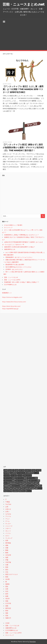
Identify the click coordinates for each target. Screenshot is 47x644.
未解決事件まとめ (10, 249)
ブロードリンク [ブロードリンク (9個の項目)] (27, 475)
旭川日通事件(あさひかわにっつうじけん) (18, 267)
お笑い (7, 511)
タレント (8, 531)
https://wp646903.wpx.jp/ (10, 309)
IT (6, 499)
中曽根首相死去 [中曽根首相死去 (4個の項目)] (13, 483)
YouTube (8, 504)
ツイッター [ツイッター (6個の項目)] (14, 475)
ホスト (7, 536)
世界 (7, 541)
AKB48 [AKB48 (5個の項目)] (6, 470)
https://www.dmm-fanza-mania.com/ (14, 302)
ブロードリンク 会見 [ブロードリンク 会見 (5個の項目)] (9, 478)
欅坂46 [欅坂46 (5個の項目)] (40, 486)
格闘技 (7, 584)
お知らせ (8, 509)
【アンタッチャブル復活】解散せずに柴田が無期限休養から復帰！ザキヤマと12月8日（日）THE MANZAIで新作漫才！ (23, 147)
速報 (7, 606)
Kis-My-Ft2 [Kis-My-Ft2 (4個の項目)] (28, 470)
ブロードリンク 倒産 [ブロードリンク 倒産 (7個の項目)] (21, 478)
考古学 (7, 599)
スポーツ (8, 528)
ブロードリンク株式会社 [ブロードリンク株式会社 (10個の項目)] (22, 481)
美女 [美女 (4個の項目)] (5, 491)
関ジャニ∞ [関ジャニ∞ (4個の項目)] (29, 491)
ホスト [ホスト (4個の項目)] (6, 483)
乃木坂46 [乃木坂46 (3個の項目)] (20, 483)
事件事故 (8, 543)
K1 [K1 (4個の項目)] (13, 470)
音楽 (7, 615)
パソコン (8, 533)
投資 (7, 567)
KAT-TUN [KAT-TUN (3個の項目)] (22, 470)
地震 (7, 557)
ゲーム (7, 521)
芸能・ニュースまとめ (11, 277)
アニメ (7, 519)
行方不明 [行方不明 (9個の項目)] (10, 491)
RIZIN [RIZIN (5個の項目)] (34, 470)
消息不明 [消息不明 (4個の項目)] (6, 488)
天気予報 (8, 562)
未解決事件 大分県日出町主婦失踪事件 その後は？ (20, 247)
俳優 (7, 548)
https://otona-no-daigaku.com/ (12, 297)
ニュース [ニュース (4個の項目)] (20, 475)
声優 (7, 560)
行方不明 (8, 603)
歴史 (7, 586)
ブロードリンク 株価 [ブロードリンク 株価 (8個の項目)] (9, 481)
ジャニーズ (9, 526)
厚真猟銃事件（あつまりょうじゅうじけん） (19, 257)
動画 (7, 553)
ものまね (8, 514)
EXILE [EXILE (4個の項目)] (10, 470)
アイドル (8, 516)
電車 (7, 613)
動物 (7, 550)
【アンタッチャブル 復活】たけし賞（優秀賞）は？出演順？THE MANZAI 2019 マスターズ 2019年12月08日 (23, 89)
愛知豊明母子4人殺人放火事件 (15, 265)
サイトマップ (8, 228)
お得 (7, 507)
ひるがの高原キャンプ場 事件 (13, 225)
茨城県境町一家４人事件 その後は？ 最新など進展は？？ (22, 282)
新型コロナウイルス (12, 574)
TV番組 (8, 502)
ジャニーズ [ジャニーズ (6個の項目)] (7, 475)
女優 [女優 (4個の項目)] (35, 483)
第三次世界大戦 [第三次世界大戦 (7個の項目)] (26, 488)
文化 (7, 572)
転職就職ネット (7, 293)
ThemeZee (32, 642)
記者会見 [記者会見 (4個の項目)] (16, 491)
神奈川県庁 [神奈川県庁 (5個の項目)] (18, 488)
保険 (7, 545)
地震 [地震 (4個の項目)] (32, 483)
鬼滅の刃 (8, 618)
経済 (7, 594)
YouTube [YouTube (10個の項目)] (6, 473)
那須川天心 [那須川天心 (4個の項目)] (22, 491)
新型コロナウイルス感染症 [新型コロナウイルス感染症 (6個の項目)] (16, 486)
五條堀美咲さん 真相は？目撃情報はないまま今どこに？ (21, 235)
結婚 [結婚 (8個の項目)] (33, 488)
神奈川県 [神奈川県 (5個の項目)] (12, 488)
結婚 (7, 596)
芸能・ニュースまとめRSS (12, 280)
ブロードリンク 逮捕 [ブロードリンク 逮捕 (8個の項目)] (34, 481)
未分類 (7, 579)
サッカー (8, 524)
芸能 (7, 601)
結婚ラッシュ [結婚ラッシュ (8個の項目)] (38, 488)
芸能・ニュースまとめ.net (24, 4)
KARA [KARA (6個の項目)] (17, 470)
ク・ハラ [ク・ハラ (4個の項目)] (36, 473)
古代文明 (8, 555)
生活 (7, 591)
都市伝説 (8, 608)
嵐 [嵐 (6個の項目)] (38, 483)
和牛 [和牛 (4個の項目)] (28, 483)
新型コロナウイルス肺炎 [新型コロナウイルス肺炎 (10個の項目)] (31, 486)
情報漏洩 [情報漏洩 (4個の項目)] (6, 486)
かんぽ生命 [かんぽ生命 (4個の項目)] (13, 473)
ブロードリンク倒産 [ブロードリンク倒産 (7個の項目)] (32, 478)
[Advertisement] (23, 37)
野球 (7, 611)
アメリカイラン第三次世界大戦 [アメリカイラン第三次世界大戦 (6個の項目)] (25, 473)
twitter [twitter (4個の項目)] (39, 470)
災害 (7, 589)
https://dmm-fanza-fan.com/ (11, 306)
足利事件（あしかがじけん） (14, 269)
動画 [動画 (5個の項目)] (25, 483)
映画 (7, 577)
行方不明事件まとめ (10, 285)
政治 (7, 570)
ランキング (9, 538)
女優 (7, 565)
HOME (7, 623)
